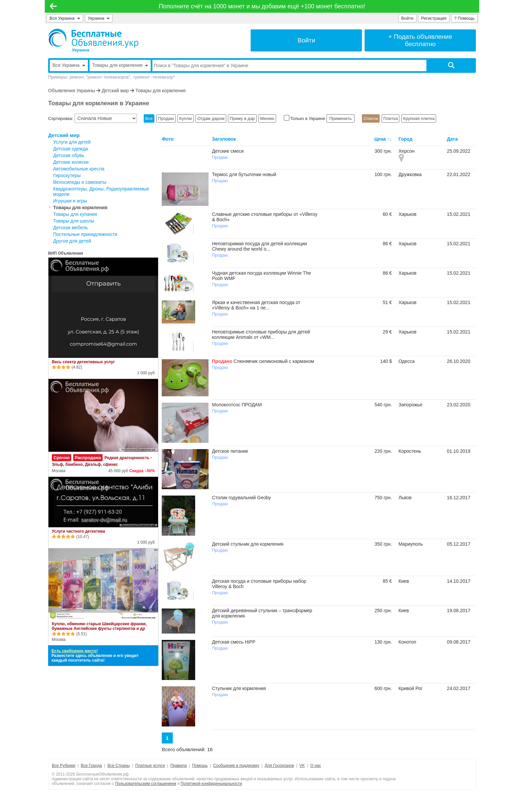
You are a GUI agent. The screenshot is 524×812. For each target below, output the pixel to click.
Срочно (61, 458)
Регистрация (434, 18)
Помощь (200, 766)
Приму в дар (242, 118)
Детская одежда (71, 149)
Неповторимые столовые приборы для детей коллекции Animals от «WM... (261, 334)
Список (371, 118)
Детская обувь (69, 155)
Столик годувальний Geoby (241, 498)
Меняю (267, 118)
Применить (341, 118)
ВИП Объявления (66, 253)
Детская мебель (71, 228)
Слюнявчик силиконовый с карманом (274, 361)
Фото (168, 139)
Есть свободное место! (75, 651)
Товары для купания (75, 214)
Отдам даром (211, 118)
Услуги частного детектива (78, 531)
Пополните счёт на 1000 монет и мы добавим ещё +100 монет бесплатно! (262, 6)
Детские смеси (228, 151)
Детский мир (115, 91)
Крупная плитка (419, 118)
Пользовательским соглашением (146, 784)
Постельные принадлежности (85, 234)
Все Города (91, 766)
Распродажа (88, 458)
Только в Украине (305, 118)
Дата (452, 139)
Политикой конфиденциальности (211, 784)
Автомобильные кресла (79, 169)
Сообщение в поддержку (236, 766)
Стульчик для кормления (239, 688)
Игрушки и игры (70, 201)
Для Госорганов (279, 766)
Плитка (390, 118)
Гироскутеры (67, 175)
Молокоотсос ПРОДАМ (237, 405)
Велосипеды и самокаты (80, 182)
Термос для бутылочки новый (244, 174)
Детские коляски (71, 162)
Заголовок (224, 139)
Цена (380, 139)
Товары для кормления (160, 91)
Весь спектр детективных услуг (83, 362)
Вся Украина (65, 18)
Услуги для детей (72, 142)
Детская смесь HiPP (234, 642)
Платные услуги (150, 766)
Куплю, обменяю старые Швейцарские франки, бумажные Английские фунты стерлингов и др (99, 626)
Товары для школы (74, 221)
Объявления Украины (72, 91)
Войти (407, 18)
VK (302, 766)
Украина (99, 18)
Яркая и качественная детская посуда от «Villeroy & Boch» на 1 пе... (256, 305)
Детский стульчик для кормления (248, 544)
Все (149, 118)
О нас (316, 766)
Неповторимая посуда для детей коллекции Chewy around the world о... (259, 246)
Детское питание (230, 451)
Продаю (166, 118)
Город (406, 139)
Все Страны (118, 766)
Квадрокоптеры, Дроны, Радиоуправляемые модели (101, 191)
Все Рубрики (63, 766)
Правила (179, 766)
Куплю (185, 118)
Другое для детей (72, 241)
